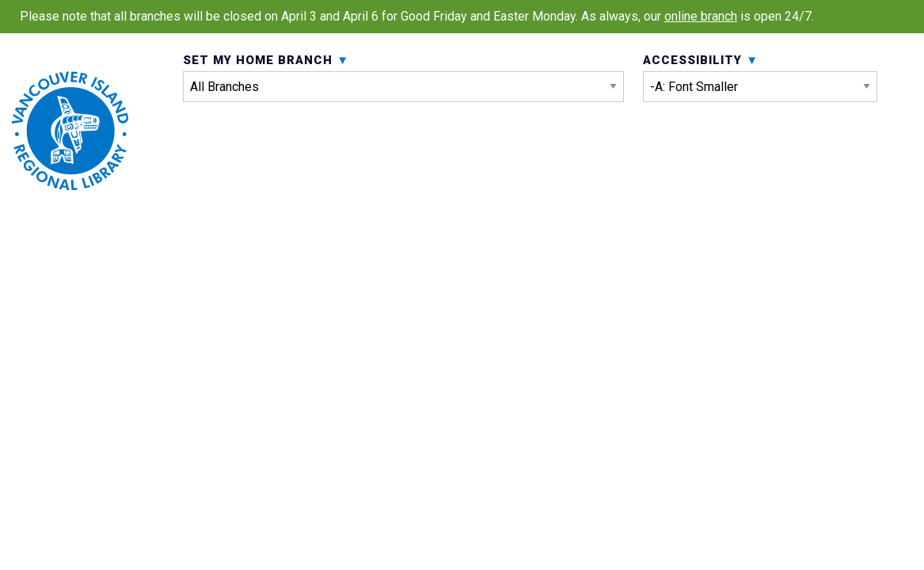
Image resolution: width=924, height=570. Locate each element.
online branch (701, 16)
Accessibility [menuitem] (760, 109)
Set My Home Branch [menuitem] (403, 109)
